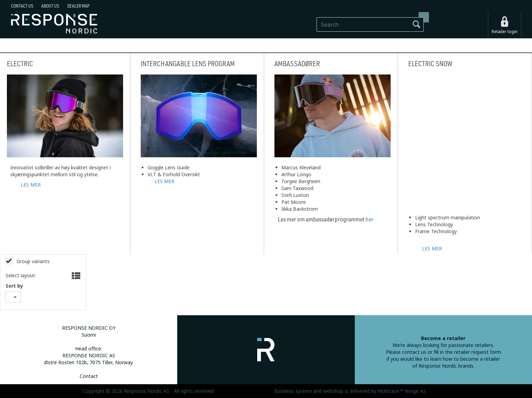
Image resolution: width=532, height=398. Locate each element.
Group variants (32, 261)
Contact (89, 376)
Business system (293, 391)
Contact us (22, 6)
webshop (333, 391)
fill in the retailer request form (467, 352)
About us (50, 6)
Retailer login (505, 32)
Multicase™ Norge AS (402, 391)
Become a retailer (443, 338)
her (369, 219)
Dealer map (78, 6)
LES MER (31, 184)
